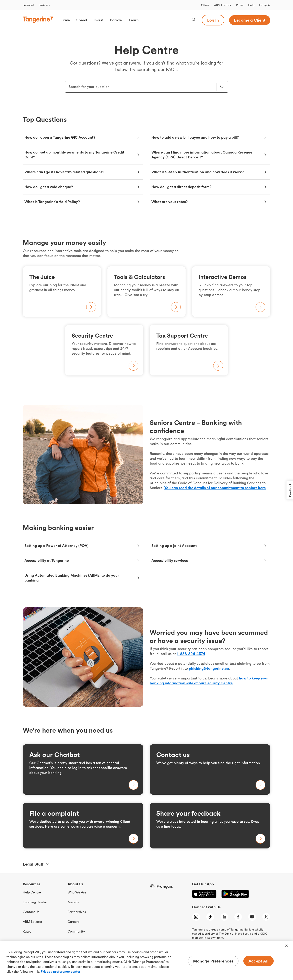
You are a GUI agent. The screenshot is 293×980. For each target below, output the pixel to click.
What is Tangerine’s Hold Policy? (52, 202)
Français (265, 5)
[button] (66, 20)
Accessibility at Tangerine (47, 560)
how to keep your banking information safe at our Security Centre (209, 681)
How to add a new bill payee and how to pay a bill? (196, 137)
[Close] (286, 946)
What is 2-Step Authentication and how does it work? (198, 172)
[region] (146, 961)
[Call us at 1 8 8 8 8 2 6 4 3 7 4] (191, 654)
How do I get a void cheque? (49, 187)
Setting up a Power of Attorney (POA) (56, 546)
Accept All (259, 961)
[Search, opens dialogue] (194, 20)
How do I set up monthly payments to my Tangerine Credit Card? (74, 155)
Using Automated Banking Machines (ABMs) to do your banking (72, 578)
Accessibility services (170, 560)
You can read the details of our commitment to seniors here (215, 488)
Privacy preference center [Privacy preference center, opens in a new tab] (61, 971)
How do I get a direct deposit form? (181, 187)
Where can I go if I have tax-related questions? (64, 172)
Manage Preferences (213, 961)
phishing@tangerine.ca (209, 668)
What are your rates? (170, 202)
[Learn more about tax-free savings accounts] (83, 826)
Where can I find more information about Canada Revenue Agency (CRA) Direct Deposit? (202, 155)
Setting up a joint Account (174, 546)
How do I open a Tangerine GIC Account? (60, 137)
